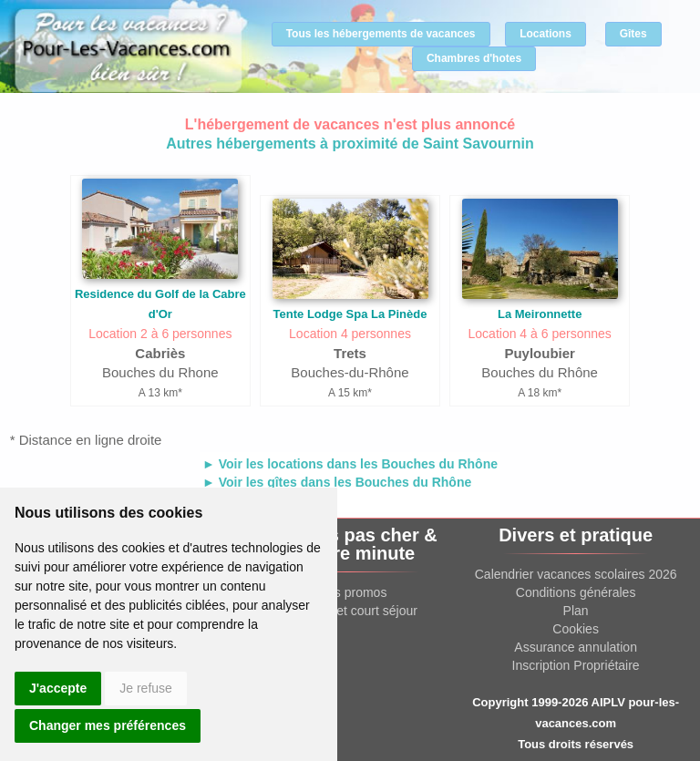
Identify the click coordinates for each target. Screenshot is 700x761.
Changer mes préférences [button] (108, 725)
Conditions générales (576, 592)
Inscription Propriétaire (576, 665)
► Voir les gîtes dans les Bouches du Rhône (337, 482)
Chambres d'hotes (474, 58)
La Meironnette (540, 314)
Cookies (576, 629)
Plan (576, 611)
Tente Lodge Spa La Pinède (350, 314)
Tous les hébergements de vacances (381, 34)
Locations (546, 34)
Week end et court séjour (346, 611)
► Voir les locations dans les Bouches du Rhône (350, 464)
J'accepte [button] (58, 688)
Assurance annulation (576, 647)
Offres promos (346, 592)
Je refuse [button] (146, 688)
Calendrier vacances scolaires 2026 (576, 574)
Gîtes (633, 34)
